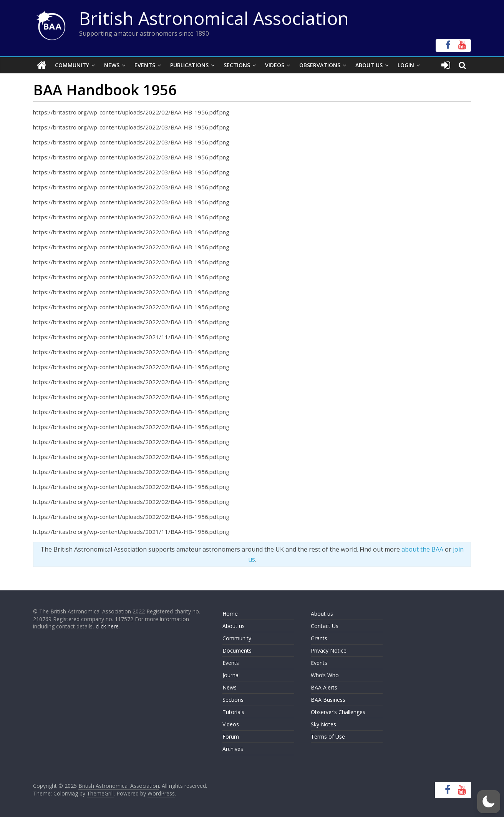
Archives (233, 749)
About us (234, 626)
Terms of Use (328, 737)
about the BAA (422, 549)
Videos (275, 65)
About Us (369, 65)
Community (72, 65)
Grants (319, 638)
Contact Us (325, 626)
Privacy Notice (329, 650)
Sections (237, 65)
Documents (237, 650)
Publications (189, 65)
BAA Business (328, 700)
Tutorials (233, 712)
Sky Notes (323, 724)
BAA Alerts (324, 687)
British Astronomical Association (214, 18)
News (112, 65)
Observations (320, 65)
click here (107, 626)
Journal (231, 675)
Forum (231, 737)
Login (406, 65)
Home (230, 614)
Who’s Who (325, 675)
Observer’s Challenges (338, 712)
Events (145, 65)
